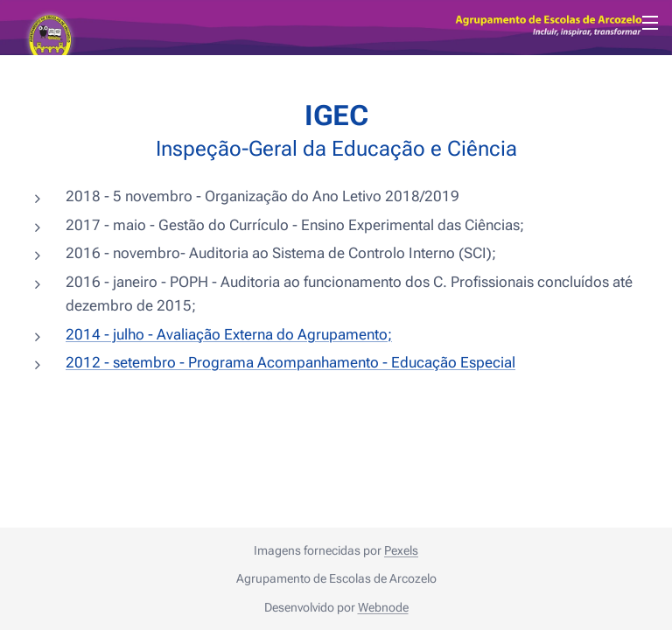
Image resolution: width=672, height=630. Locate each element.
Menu (650, 23)
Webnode (383, 607)
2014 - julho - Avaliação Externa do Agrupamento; (229, 333)
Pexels (401, 550)
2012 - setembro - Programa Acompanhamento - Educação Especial (290, 362)
